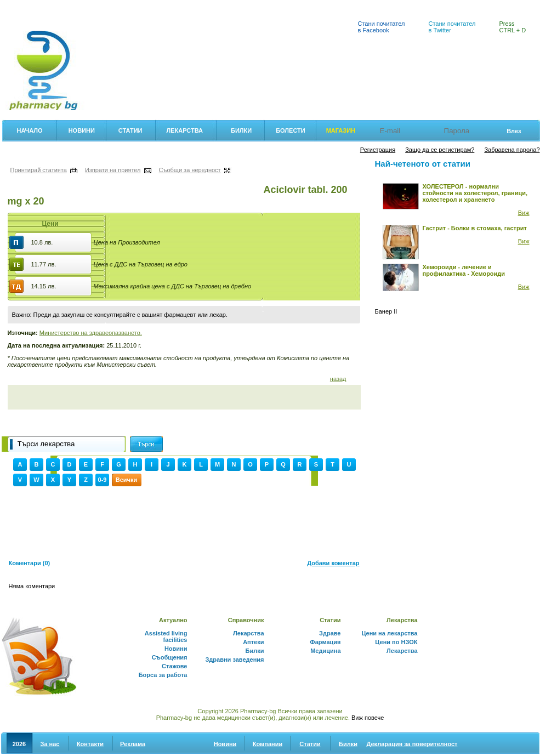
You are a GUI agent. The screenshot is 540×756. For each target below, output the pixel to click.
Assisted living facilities (166, 636)
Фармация (21, 6)
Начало (30, 130)
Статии (130, 130)
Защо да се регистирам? (440, 150)
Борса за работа (163, 675)
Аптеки (253, 6)
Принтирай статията (39, 170)
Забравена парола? (512, 150)
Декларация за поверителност (412, 744)
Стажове (174, 666)
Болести (291, 130)
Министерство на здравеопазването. (91, 333)
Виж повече (368, 718)
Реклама (133, 744)
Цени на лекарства (80, 6)
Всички (126, 480)
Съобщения (170, 657)
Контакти (90, 744)
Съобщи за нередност (190, 170)
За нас (50, 744)
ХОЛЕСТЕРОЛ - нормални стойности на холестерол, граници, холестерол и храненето (475, 193)
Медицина (325, 651)
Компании (268, 744)
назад (338, 379)
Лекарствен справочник (157, 6)
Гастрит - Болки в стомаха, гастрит (475, 228)
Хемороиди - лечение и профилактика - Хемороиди (464, 270)
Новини (82, 130)
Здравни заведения (234, 660)
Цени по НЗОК (396, 642)
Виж (524, 213)
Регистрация (378, 150)
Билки (217, 6)
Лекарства (184, 130)
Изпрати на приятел (113, 170)
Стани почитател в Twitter (452, 27)
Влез (514, 131)
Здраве (330, 633)
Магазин (341, 130)
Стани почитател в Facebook (382, 27)
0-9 (103, 480)
